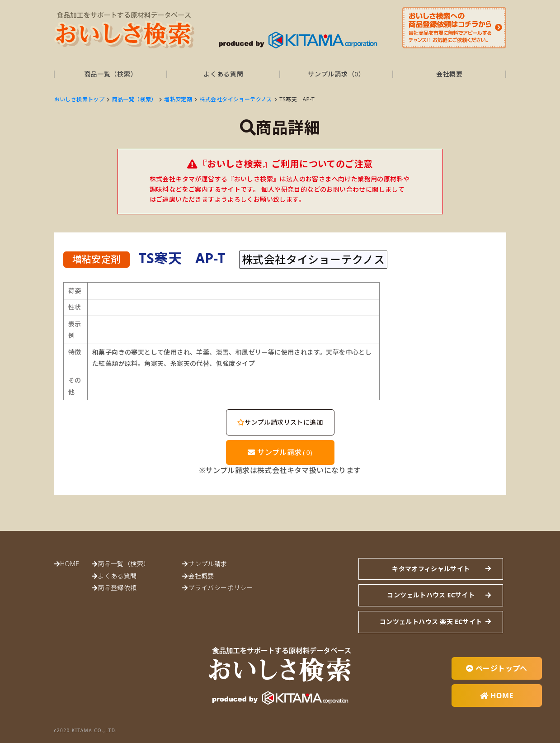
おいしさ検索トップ (80, 99)
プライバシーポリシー (221, 588)
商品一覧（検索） (111, 74)
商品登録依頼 (117, 588)
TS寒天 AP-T (297, 99)
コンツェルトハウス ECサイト (431, 595)
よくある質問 (223, 74)
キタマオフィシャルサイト (431, 569)
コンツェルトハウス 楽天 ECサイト (431, 622)
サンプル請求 (280, 452)
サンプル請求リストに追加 (280, 422)
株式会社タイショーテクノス (236, 99)
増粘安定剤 (178, 99)
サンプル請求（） (336, 74)
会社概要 (449, 74)
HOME (70, 564)
